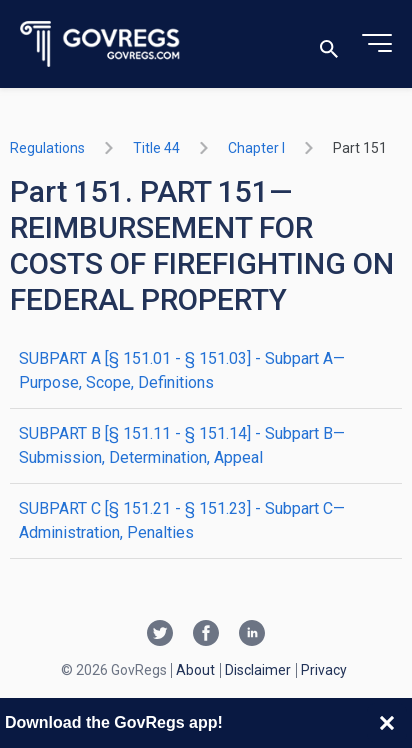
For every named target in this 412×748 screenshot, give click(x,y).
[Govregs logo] (100, 44)
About (195, 670)
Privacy (324, 670)
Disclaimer (258, 670)
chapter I (256, 148)
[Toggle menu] (377, 44)
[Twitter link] (160, 635)
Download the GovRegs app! (114, 722)
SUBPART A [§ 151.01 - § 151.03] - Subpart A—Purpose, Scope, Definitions (182, 370)
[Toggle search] (329, 44)
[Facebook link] (206, 635)
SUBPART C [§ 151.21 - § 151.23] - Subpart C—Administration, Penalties (182, 520)
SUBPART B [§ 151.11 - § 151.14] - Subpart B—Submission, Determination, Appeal (182, 445)
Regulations (47, 148)
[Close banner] (387, 723)
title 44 (156, 148)
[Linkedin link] (252, 635)
